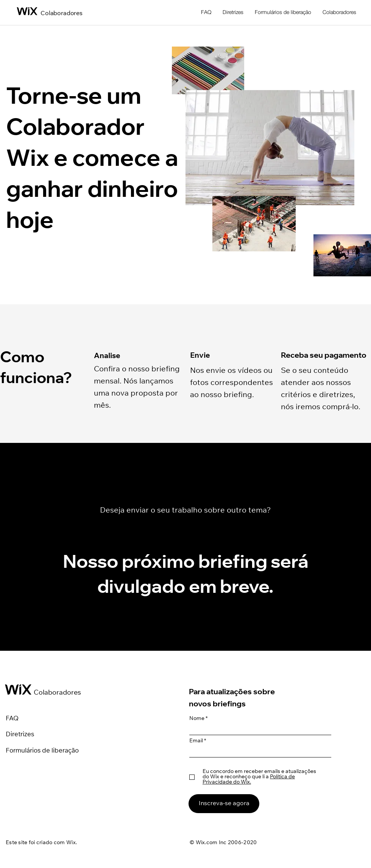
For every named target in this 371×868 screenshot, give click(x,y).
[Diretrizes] (31, 735)
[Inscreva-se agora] (224, 804)
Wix (71, 843)
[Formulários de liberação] (51, 751)
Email (196, 741)
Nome (197, 719)
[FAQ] (20, 719)
